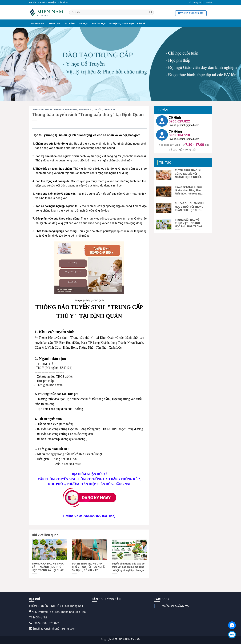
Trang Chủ (37, 23)
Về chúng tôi (195, 3)
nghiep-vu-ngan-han (66, 110)
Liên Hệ (141, 23)
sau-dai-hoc (85, 110)
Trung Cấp (54, 23)
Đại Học (83, 23)
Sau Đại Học (99, 23)
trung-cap (110, 110)
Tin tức (98, 110)
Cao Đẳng (70, 23)
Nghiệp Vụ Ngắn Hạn (122, 23)
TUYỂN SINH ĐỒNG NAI (174, 606)
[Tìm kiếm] (111, 12)
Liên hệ (208, 3)
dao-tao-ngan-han (42, 110)
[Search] (151, 13)
